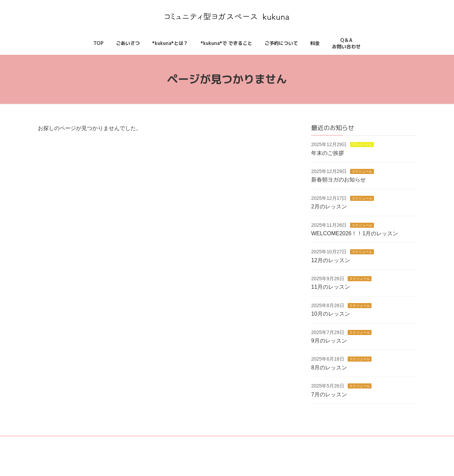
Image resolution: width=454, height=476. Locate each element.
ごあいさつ (166, 446)
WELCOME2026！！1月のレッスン (355, 233)
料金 (278, 446)
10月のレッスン (331, 314)
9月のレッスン (329, 341)
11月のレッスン (331, 287)
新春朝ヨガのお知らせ (338, 180)
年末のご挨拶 (328, 153)
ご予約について (246, 446)
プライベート (362, 145)
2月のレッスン (329, 207)
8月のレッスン (329, 368)
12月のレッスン (331, 260)
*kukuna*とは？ (204, 446)
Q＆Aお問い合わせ (308, 444)
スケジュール (362, 171)
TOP (137, 446)
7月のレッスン (329, 394)
